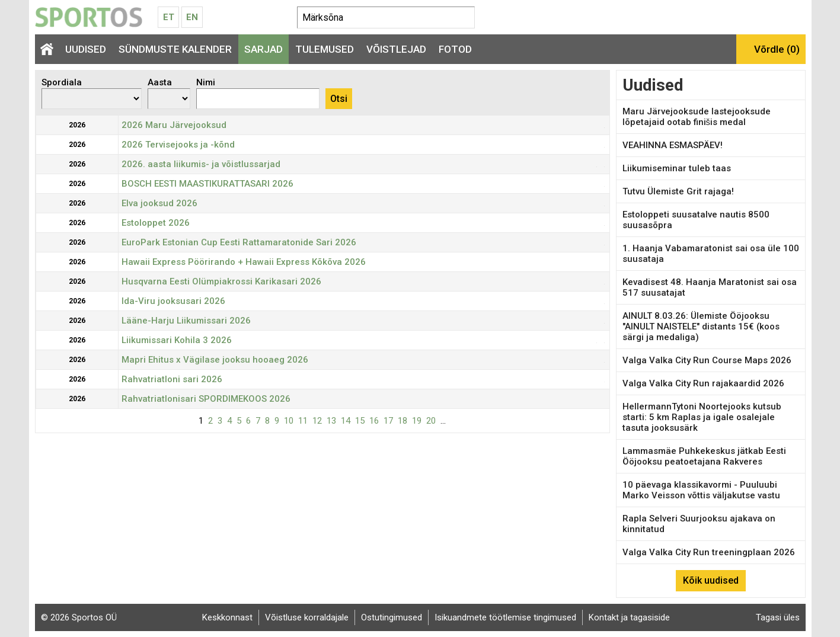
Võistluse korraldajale (307, 617)
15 (360, 421)
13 (331, 421)
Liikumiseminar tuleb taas (677, 168)
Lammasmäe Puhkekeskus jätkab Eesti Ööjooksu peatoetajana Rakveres (704, 456)
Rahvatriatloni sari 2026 (172, 379)
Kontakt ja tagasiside (629, 617)
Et (169, 17)
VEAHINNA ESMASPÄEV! (673, 145)
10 (289, 421)
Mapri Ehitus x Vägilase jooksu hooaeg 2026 (215, 360)
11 (303, 421)
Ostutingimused (392, 617)
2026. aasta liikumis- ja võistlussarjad (201, 164)
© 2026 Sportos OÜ (79, 617)
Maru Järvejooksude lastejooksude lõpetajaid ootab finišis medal (697, 117)
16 (374, 421)
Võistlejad (396, 49)
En (192, 17)
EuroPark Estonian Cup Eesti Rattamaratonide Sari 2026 (239, 242)
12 (317, 421)
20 (431, 421)
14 (346, 421)
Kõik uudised (711, 580)
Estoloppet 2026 (156, 223)
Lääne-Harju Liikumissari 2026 (186, 321)
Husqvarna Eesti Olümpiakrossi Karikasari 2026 (221, 281)
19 (417, 421)
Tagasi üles (778, 617)
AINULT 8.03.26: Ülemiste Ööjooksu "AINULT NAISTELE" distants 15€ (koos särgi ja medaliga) (701, 326)
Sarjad (264, 49)
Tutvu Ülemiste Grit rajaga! (678, 191)
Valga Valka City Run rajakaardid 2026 (703, 383)
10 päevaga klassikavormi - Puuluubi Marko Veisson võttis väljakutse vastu (701, 490)
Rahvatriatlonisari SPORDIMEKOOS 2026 (206, 399)
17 (388, 421)
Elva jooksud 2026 (159, 203)
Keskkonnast (227, 617)
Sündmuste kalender (175, 49)
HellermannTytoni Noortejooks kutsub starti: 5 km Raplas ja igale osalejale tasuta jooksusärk (702, 417)
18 (403, 421)
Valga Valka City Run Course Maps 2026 (707, 360)
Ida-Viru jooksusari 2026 (173, 301)
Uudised (86, 49)
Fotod (455, 49)
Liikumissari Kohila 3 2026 (177, 340)
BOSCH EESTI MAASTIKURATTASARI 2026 (207, 184)
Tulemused (325, 49)
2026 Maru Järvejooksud (174, 125)
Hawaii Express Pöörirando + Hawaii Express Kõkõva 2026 (244, 262)
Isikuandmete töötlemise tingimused (505, 617)
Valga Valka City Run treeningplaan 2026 (709, 552)
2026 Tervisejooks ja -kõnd (178, 145)
